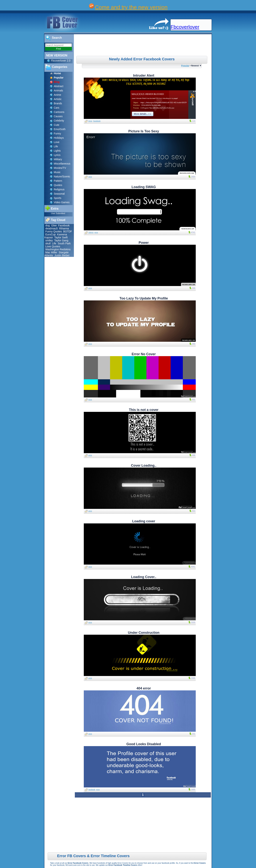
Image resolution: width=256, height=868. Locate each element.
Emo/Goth (60, 129)
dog (47, 225)
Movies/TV (60, 168)
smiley (49, 240)
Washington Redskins (58, 249)
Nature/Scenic (62, 176)
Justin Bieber (62, 255)
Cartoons (59, 112)
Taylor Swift (61, 237)
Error (90, 121)
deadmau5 (51, 228)
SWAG (91, 232)
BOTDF (68, 231)
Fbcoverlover (185, 27)
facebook (92, 789)
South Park (64, 243)
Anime (57, 95)
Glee (54, 225)
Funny (57, 133)
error (90, 177)
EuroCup (50, 234)
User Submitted (58, 213)
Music (57, 172)
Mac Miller (51, 252)
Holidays (59, 138)
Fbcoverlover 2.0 (61, 61)
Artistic (58, 99)
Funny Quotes (54, 231)
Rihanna (64, 228)
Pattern (58, 181)
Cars (57, 108)
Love (57, 142)
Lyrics (57, 155)
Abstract (58, 86)
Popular (185, 66)
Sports (57, 198)
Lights (57, 151)
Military (58, 159)
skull (48, 243)
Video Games (62, 202)
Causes (58, 116)
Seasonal (59, 194)
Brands (58, 103)
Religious (59, 189)
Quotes (58, 185)
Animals (58, 90)
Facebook (64, 225)
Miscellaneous (62, 164)
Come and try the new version (131, 7)
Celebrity (59, 121)
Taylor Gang (61, 240)
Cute (57, 125)
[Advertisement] (143, 46)
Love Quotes (53, 246)
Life (56, 146)
